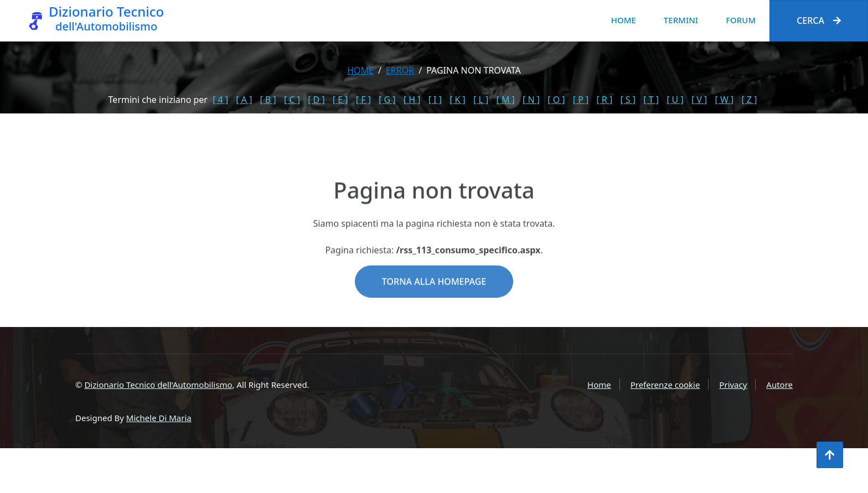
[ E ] (340, 100)
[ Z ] (749, 100)
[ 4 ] (220, 100)
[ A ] (244, 100)
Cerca (819, 20)
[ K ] (458, 100)
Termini (681, 20)
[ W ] (725, 100)
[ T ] (651, 100)
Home (624, 20)
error (400, 70)
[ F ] (363, 100)
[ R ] (604, 100)
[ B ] (268, 100)
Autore (779, 385)
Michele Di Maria (159, 418)
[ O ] (556, 100)
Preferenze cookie (665, 385)
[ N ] (531, 100)
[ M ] (505, 100)
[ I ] (435, 100)
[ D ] (316, 100)
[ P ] (581, 100)
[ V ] (699, 100)
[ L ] (481, 100)
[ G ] (387, 100)
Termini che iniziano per (158, 100)
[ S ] (628, 100)
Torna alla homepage (434, 305)
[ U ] (675, 100)
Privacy (733, 385)
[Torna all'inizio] (830, 455)
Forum (741, 20)
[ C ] (292, 100)
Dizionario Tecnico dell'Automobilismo (158, 385)
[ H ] (412, 100)
